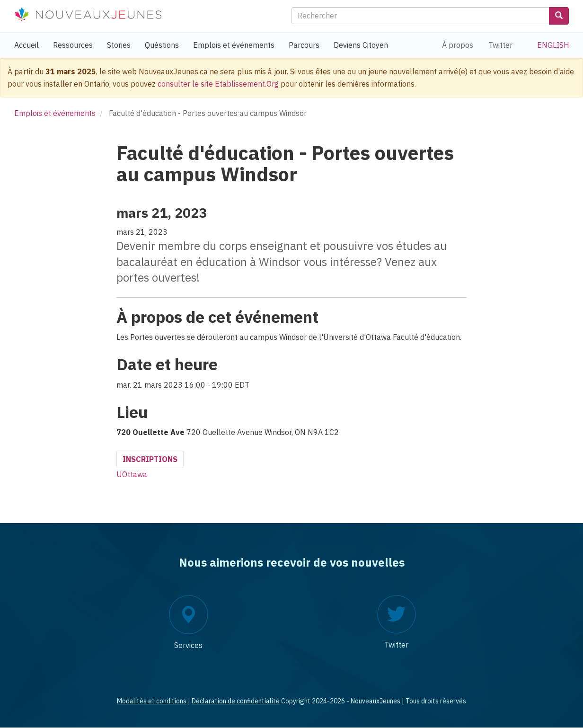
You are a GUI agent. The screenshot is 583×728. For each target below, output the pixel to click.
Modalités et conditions (152, 701)
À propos (458, 45)
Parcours (304, 45)
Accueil (26, 45)
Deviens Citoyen (361, 45)
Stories (119, 45)
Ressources (73, 45)
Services (188, 645)
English (553, 45)
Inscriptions (150, 459)
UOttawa (132, 474)
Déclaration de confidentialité (236, 701)
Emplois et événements (234, 45)
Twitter (500, 45)
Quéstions (162, 45)
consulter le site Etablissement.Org (218, 84)
